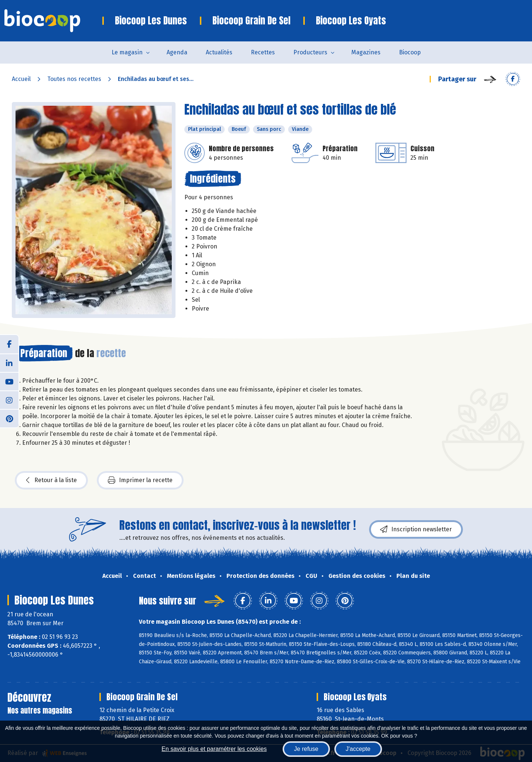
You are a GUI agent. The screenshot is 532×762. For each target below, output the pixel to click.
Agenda (177, 52)
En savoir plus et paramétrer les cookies (214, 749)
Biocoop (410, 52)
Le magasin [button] (127, 52)
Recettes (263, 52)
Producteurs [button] (310, 52)
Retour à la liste (51, 480)
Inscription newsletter (416, 529)
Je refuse (306, 749)
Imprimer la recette (140, 480)
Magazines (366, 52)
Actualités (219, 52)
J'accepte (358, 749)
